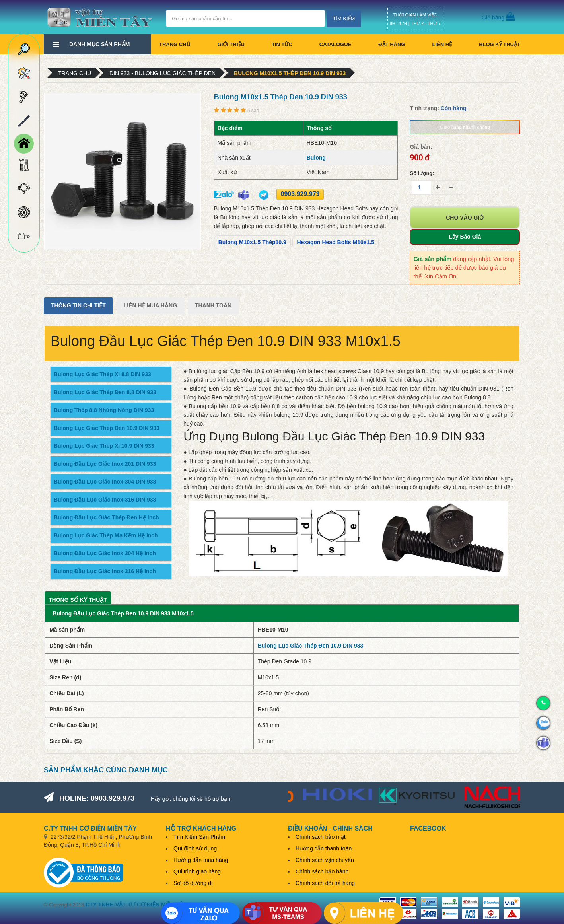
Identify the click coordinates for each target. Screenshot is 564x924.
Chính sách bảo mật (321, 837)
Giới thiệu (231, 44)
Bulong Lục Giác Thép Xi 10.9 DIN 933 (104, 446)
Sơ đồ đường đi (193, 883)
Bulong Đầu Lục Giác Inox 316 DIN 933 (105, 500)
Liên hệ (442, 44)
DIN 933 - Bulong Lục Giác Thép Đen (162, 73)
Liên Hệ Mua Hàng (150, 305)
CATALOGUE (335, 44)
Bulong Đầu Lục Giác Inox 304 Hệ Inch (105, 553)
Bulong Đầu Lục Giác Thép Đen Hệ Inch (106, 517)
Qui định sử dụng (195, 848)
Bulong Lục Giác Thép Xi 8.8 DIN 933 (102, 374)
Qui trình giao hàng (197, 871)
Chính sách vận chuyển (325, 860)
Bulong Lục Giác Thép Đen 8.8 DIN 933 (105, 392)
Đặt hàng (392, 44)
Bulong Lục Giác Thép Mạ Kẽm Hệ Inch (106, 535)
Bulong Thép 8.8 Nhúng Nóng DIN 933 (104, 410)
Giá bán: (421, 147)
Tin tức (282, 44)
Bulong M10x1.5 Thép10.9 (252, 242)
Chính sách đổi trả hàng (325, 883)
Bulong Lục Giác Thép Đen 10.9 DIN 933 (107, 428)
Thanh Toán (213, 305)
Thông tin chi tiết (78, 305)
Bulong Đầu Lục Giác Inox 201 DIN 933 (105, 464)
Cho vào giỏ (465, 218)
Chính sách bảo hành (322, 871)
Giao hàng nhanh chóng (465, 127)
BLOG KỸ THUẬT (500, 44)
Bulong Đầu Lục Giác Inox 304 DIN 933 (105, 482)
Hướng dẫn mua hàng (201, 860)
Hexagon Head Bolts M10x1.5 (335, 242)
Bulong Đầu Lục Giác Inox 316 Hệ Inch (105, 571)
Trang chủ (175, 44)
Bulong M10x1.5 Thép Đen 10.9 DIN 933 (290, 73)
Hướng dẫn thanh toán (324, 848)
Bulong (316, 158)
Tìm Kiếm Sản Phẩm (199, 837)
